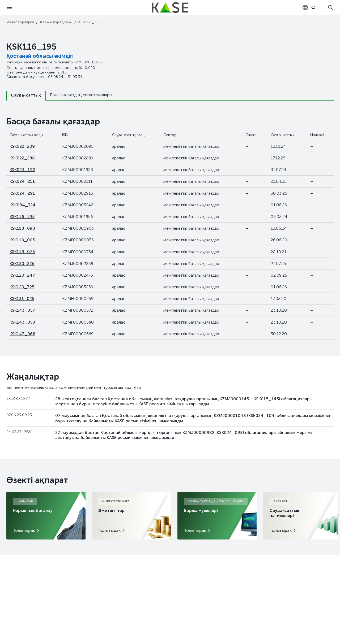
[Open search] (330, 7)
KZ (309, 7)
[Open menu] (10, 7)
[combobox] (309, 7)
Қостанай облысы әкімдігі (40, 56)
